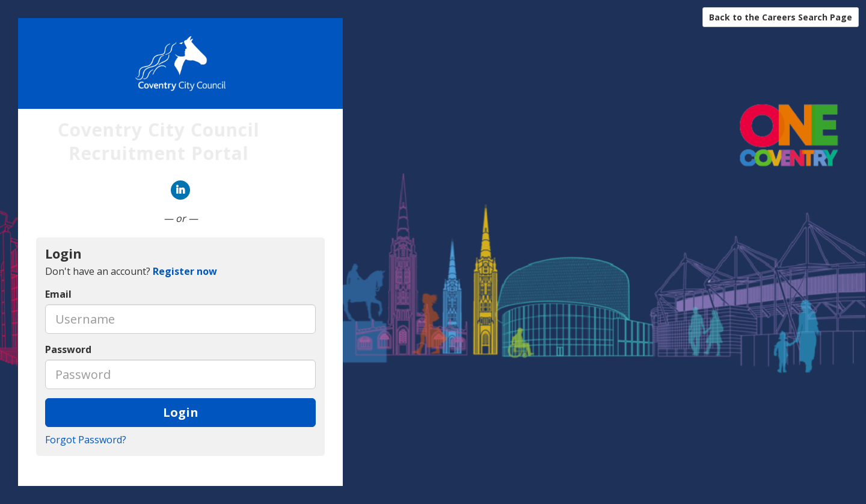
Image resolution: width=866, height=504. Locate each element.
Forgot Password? (86, 440)
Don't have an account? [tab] (131, 271)
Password (68, 349)
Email (58, 294)
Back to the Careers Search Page (781, 17)
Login (181, 412)
